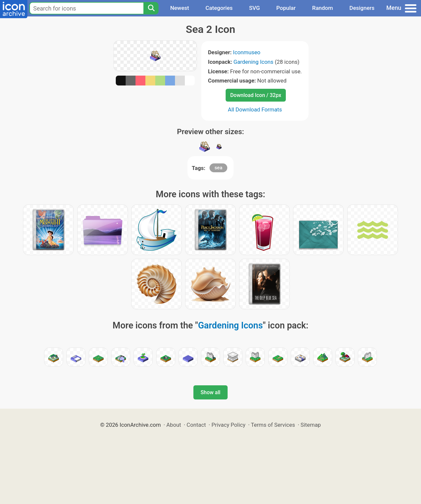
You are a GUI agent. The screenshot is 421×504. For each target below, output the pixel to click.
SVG (254, 8)
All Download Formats (255, 109)
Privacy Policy (228, 425)
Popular (286, 8)
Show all (210, 392)
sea (218, 168)
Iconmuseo (247, 52)
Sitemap (311, 425)
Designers (362, 8)
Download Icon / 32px (256, 95)
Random (322, 8)
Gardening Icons (254, 62)
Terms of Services (273, 425)
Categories (219, 8)
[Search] (151, 8)
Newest (179, 8)
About (174, 425)
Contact (196, 425)
